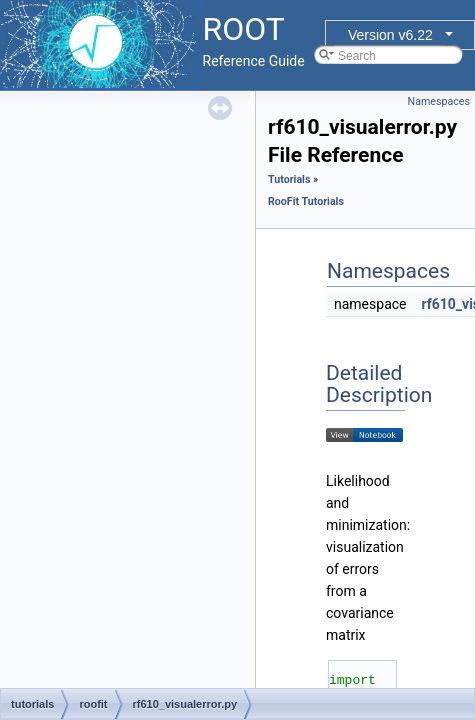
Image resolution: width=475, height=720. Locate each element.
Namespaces (439, 101)
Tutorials (289, 179)
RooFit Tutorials (306, 201)
